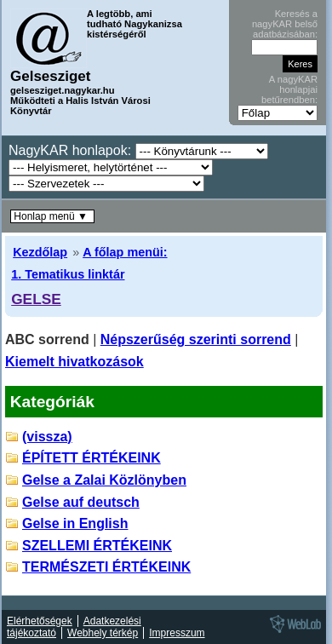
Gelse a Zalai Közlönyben (104, 480)
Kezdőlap (40, 252)
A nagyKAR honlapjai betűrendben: (289, 89)
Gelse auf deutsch (81, 502)
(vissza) (47, 437)
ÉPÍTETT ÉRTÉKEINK (92, 458)
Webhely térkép (103, 633)
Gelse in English (75, 523)
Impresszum (177, 633)
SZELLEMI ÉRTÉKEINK (97, 546)
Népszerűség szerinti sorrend (196, 339)
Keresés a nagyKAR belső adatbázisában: (285, 24)
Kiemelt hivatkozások (74, 362)
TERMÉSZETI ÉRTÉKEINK (106, 567)
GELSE (36, 299)
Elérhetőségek (40, 621)
